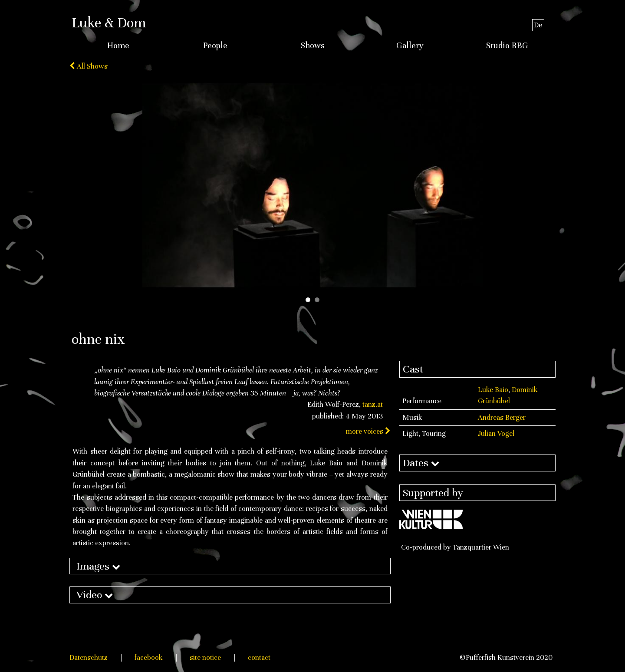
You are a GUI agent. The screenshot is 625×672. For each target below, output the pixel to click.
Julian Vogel (496, 433)
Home (118, 46)
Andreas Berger (502, 417)
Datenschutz (89, 657)
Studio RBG (507, 46)
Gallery (410, 46)
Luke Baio (493, 390)
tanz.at (373, 404)
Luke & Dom (109, 23)
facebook (149, 657)
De (538, 25)
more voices (368, 431)
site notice (205, 657)
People (215, 46)
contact (259, 657)
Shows (313, 46)
